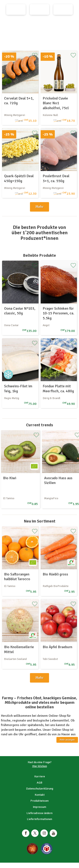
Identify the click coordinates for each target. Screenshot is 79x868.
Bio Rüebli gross (55, 574)
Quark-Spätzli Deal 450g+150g (19, 178)
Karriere (40, 776)
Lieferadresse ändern (39, 813)
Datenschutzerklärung (40, 789)
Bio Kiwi (10, 478)
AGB (39, 783)
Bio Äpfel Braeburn (57, 647)
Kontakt (40, 795)
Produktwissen (39, 801)
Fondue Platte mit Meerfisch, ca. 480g (58, 388)
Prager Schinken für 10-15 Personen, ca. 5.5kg (58, 313)
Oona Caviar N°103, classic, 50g (20, 311)
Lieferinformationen (39, 819)
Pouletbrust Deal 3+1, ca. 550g (56, 178)
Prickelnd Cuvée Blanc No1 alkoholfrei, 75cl (56, 103)
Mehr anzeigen (67, 740)
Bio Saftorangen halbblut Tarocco (17, 577)
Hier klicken (40, 766)
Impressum (39, 807)
